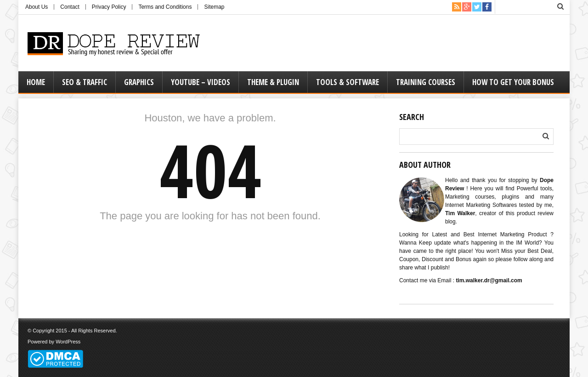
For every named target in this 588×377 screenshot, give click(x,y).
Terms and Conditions (165, 7)
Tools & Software (348, 82)
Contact (70, 7)
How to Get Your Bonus (513, 82)
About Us (37, 7)
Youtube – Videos (201, 82)
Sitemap (214, 7)
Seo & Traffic (85, 82)
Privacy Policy (109, 7)
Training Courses (426, 82)
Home (36, 82)
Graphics (139, 82)
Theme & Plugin (273, 82)
